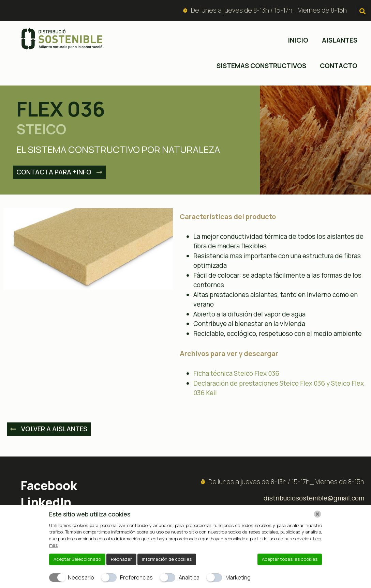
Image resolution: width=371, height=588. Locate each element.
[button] (363, 11)
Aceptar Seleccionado (77, 559)
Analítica (189, 577)
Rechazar (121, 559)
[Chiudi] (317, 514)
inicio (298, 40)
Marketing (238, 577)
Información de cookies (167, 559)
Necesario (81, 577)
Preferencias (136, 577)
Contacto (339, 66)
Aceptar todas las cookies (290, 559)
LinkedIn (46, 502)
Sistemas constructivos (261, 66)
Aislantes (340, 40)
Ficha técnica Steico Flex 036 (236, 373)
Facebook (49, 485)
